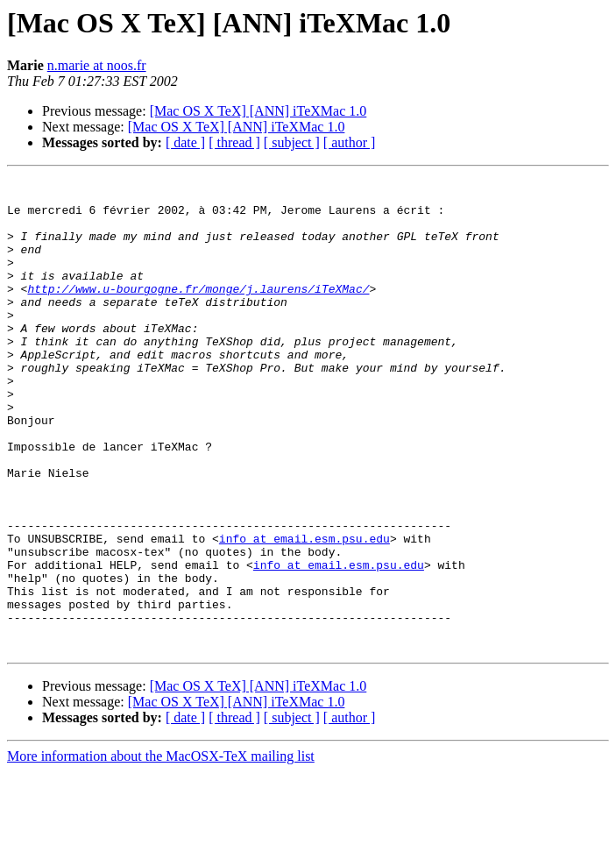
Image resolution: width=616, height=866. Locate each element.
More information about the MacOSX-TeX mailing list (161, 851)
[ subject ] (292, 142)
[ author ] (350, 142)
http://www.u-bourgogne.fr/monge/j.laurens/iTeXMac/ (198, 312)
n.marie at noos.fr (97, 65)
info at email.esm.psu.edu (304, 612)
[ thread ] (234, 142)
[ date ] (185, 142)
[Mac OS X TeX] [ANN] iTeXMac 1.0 (258, 111)
